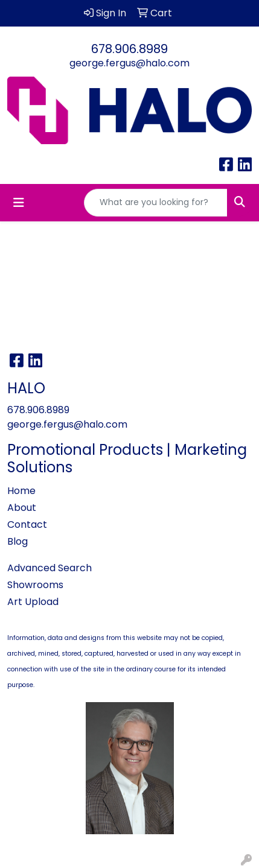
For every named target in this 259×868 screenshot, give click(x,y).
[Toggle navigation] (19, 203)
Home (21, 491)
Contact (27, 524)
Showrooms (35, 585)
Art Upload (33, 602)
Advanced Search (50, 568)
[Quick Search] (156, 203)
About (22, 508)
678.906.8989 (129, 49)
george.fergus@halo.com (129, 63)
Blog (18, 541)
